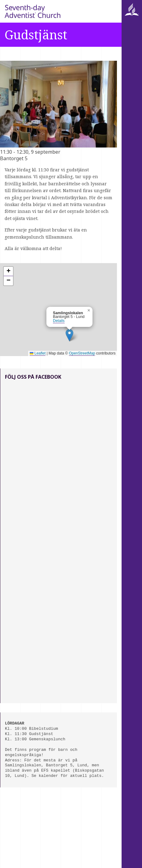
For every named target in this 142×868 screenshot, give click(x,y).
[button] (69, 335)
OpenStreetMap (82, 353)
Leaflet (38, 353)
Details (59, 321)
